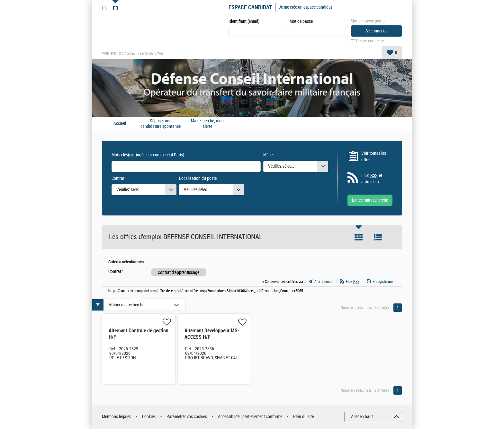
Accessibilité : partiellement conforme (250, 417)
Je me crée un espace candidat (305, 7)
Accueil (130, 53)
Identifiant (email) (244, 21)
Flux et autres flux (372, 179)
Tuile (359, 238)
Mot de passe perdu (368, 21)
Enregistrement (384, 282)
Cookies (149, 417)
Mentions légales (117, 417)
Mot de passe (301, 21)
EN (105, 8)
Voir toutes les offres (374, 157)
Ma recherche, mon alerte (207, 124)
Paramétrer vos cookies (187, 417)
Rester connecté (370, 41)
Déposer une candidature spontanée (161, 124)
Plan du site (303, 417)
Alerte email (324, 282)
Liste (378, 238)
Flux (353, 282)
